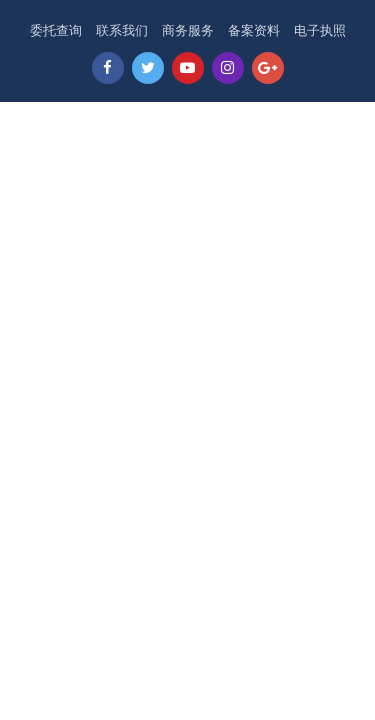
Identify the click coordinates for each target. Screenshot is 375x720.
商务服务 (188, 30)
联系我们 (122, 30)
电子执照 (320, 30)
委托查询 (56, 30)
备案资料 (254, 30)
